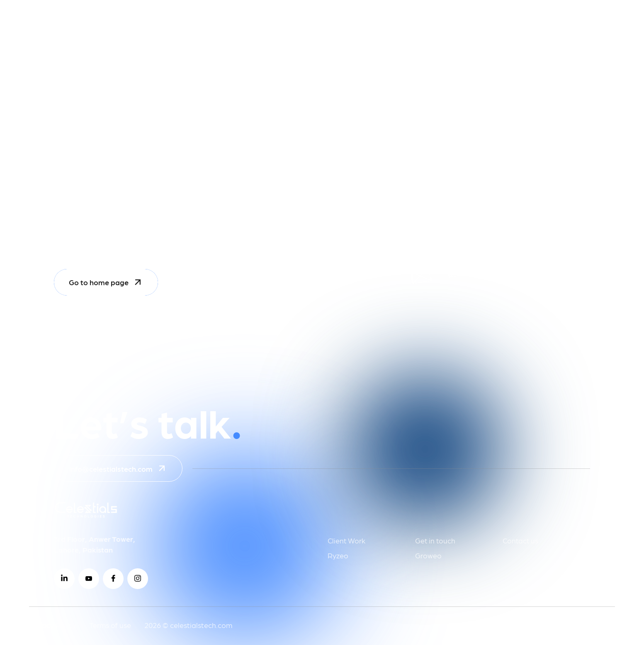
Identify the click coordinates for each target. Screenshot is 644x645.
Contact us (520, 540)
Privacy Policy (52, 625)
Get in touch (435, 540)
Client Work (346, 540)
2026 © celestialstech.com (188, 625)
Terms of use (110, 625)
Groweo (428, 555)
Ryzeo (338, 555)
